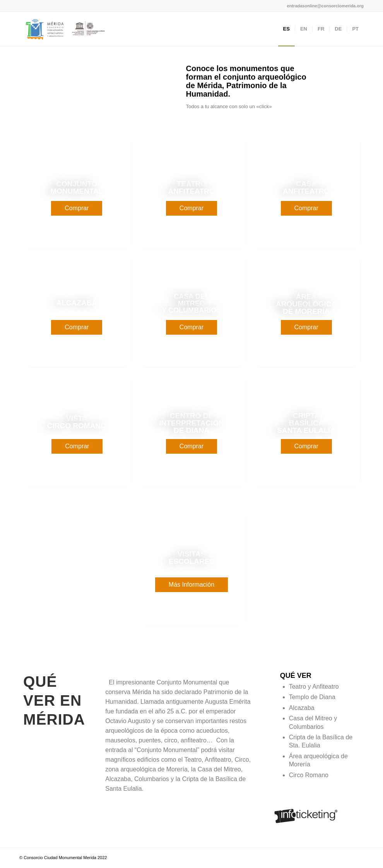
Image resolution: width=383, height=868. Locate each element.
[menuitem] (286, 29)
